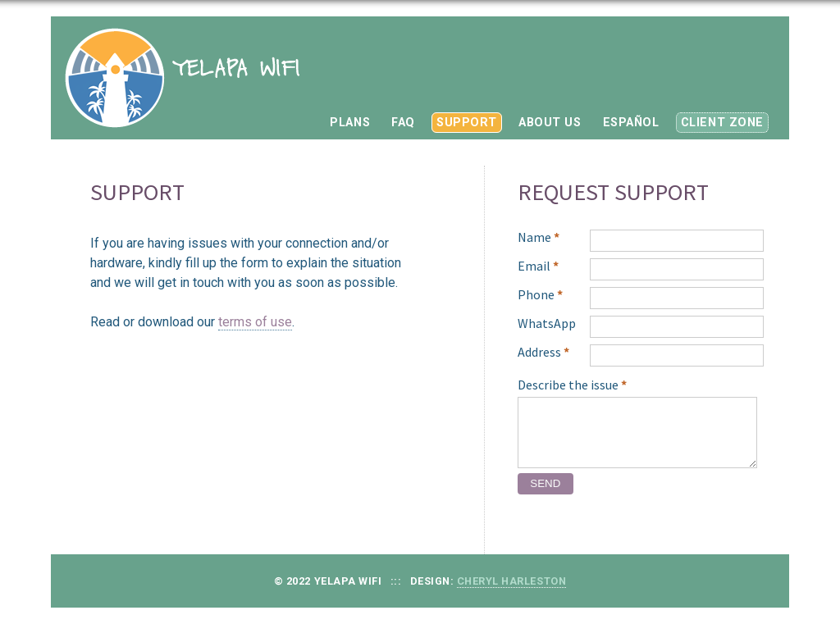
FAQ (403, 123)
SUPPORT (467, 123)
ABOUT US (550, 123)
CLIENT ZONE (722, 123)
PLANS (350, 123)
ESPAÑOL (631, 123)
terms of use (255, 322)
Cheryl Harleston (511, 581)
